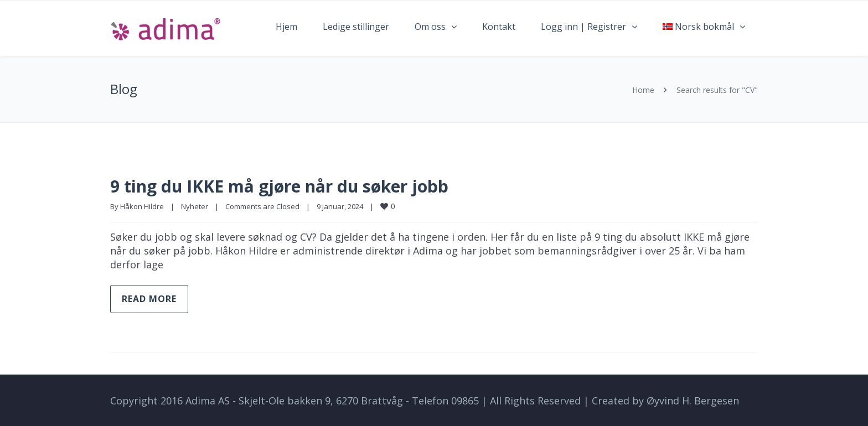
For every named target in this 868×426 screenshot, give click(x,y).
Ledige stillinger (356, 27)
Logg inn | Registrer (583, 27)
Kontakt (499, 27)
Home (643, 90)
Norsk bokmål (698, 27)
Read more (149, 299)
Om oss (430, 27)
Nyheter (195, 206)
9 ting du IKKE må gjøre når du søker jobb (279, 186)
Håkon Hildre (142, 206)
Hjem (286, 27)
